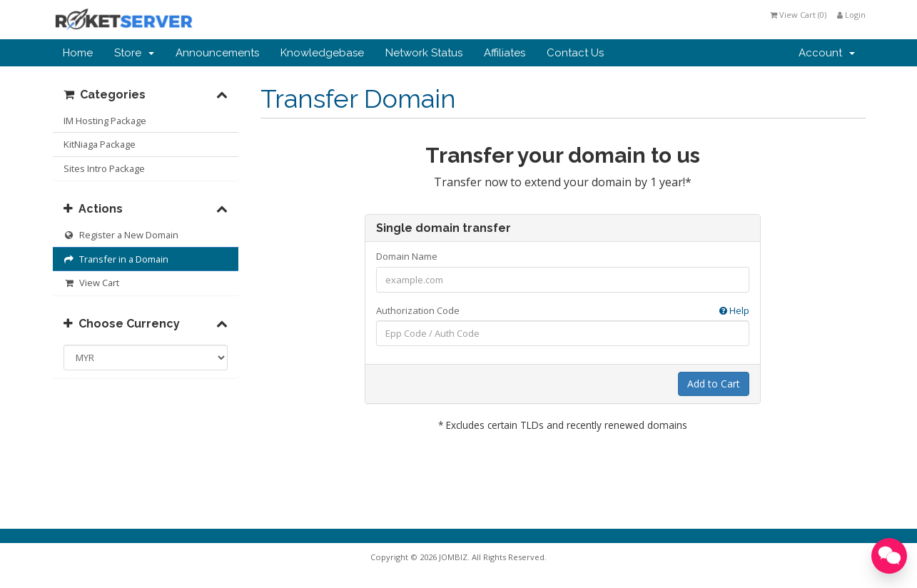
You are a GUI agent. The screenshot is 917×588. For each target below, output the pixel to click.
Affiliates (505, 53)
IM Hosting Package (105, 121)
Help (734, 310)
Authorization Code (563, 311)
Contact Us (575, 53)
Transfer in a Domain (116, 259)
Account (827, 53)
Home (78, 53)
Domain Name (407, 256)
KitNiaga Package (100, 144)
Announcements (217, 53)
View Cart (92, 283)
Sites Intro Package (104, 168)
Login (851, 15)
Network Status (424, 53)
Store (134, 53)
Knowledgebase (322, 53)
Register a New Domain (121, 235)
